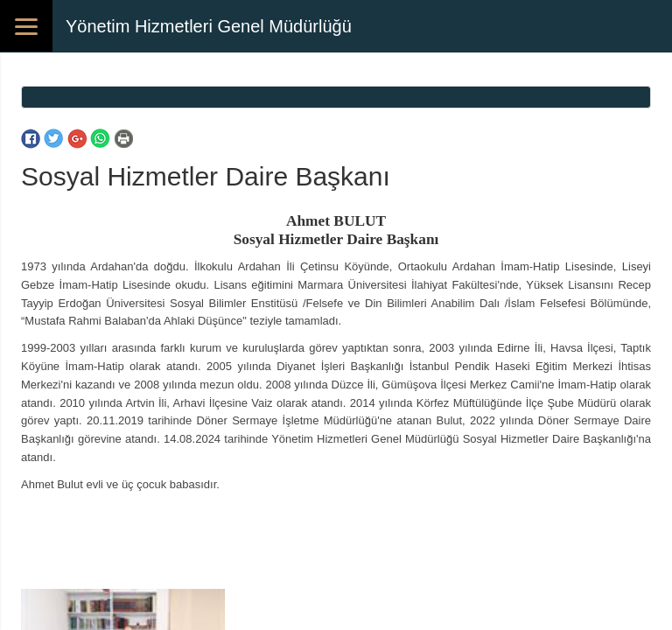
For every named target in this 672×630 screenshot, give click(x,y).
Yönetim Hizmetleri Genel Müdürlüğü (209, 26)
